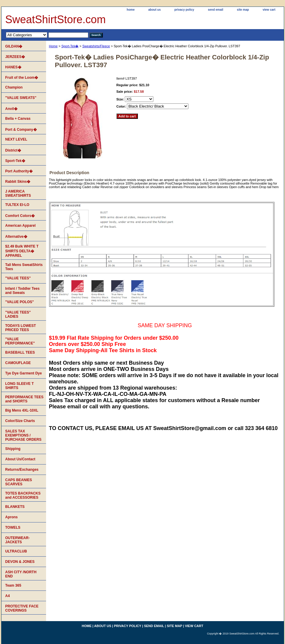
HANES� (13, 67)
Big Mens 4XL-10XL (22, 410)
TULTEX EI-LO (17, 205)
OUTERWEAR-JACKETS (18, 540)
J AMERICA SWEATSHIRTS (18, 193)
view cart (269, 10)
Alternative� (16, 237)
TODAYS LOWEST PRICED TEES (21, 328)
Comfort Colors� (20, 216)
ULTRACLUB (16, 551)
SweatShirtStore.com (56, 19)
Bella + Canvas (18, 119)
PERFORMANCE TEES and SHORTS (25, 399)
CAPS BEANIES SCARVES (19, 482)
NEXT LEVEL (16, 139)
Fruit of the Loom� (22, 78)
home (131, 10)
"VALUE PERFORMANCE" (20, 341)
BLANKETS (15, 507)
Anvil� (11, 109)
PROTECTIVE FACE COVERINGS (22, 608)
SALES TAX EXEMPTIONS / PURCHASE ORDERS (23, 435)
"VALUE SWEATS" (21, 98)
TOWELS (13, 528)
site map (243, 10)
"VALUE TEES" (18, 278)
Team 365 (13, 585)
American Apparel (21, 226)
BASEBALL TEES (20, 352)
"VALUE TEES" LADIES (18, 314)
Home (53, 46)
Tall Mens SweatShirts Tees (24, 267)
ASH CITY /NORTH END (21, 574)
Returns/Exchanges (22, 470)
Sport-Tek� (70, 46)
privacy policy (184, 10)
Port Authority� (19, 171)
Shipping (13, 449)
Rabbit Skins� (18, 182)
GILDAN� (14, 46)
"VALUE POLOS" (20, 302)
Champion (14, 87)
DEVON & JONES (20, 562)
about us (155, 10)
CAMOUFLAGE (18, 363)
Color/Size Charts (20, 421)
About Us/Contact (20, 459)
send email (215, 10)
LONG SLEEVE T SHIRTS (20, 386)
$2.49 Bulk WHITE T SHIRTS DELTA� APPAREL (22, 251)
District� (13, 150)
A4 (8, 596)
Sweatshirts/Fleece (96, 46)
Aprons (12, 517)
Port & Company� (21, 130)
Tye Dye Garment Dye (24, 373)
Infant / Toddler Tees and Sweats (23, 291)
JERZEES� (15, 57)
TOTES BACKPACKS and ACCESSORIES (23, 495)
